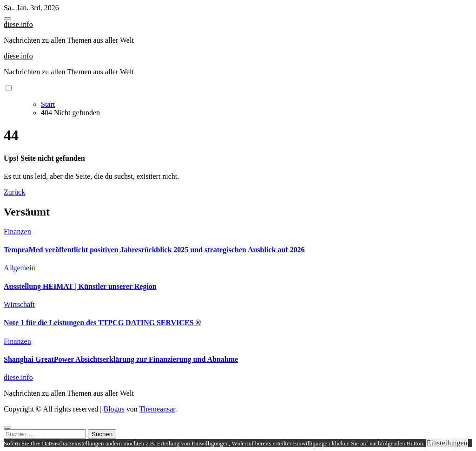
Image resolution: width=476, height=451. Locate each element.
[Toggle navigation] (7, 19)
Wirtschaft (19, 304)
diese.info (18, 24)
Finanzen (17, 232)
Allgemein (20, 268)
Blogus (114, 409)
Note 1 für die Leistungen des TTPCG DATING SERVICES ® (102, 323)
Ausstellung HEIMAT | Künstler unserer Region (80, 286)
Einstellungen (447, 443)
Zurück (14, 192)
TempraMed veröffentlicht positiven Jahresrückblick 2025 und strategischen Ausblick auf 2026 (154, 250)
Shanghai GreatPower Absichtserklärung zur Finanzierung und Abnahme (121, 359)
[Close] (7, 427)
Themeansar (157, 409)
